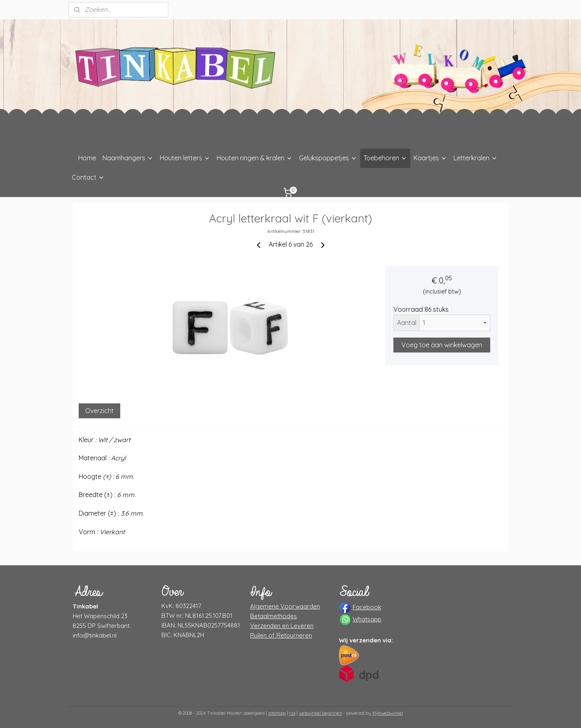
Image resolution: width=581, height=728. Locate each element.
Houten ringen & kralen (255, 158)
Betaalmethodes (274, 616)
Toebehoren (385, 158)
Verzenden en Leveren (282, 626)
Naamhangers (128, 158)
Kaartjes (430, 158)
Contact (88, 177)
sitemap (277, 713)
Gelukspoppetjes (328, 158)
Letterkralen (475, 158)
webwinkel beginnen (321, 713)
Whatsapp (367, 619)
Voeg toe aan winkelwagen (442, 345)
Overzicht (99, 411)
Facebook (367, 607)
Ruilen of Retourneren (281, 635)
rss (292, 713)
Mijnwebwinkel (388, 713)
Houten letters (185, 158)
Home (87, 158)
